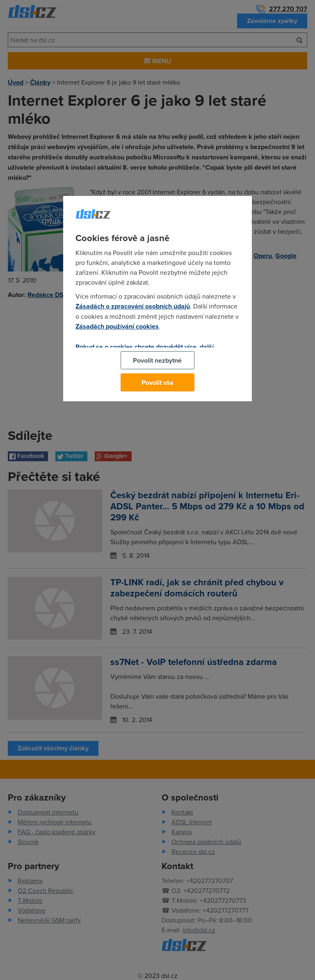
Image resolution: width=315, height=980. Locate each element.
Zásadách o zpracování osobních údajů (133, 306)
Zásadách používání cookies (117, 326)
